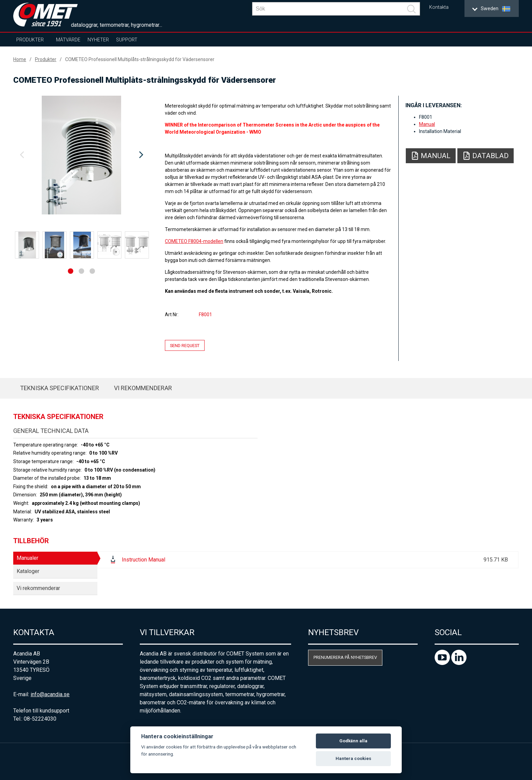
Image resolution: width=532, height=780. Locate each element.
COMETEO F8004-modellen (194, 241)
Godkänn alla (353, 741)
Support (127, 40)
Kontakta (439, 7)
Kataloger (28, 571)
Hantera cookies (353, 758)
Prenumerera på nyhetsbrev (345, 657)
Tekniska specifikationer (60, 388)
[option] (81, 155)
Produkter (30, 40)
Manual (427, 124)
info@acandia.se (50, 694)
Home (20, 59)
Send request (185, 345)
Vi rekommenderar (143, 388)
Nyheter (98, 40)
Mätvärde (68, 40)
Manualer (27, 558)
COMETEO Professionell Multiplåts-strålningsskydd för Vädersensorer (140, 59)
